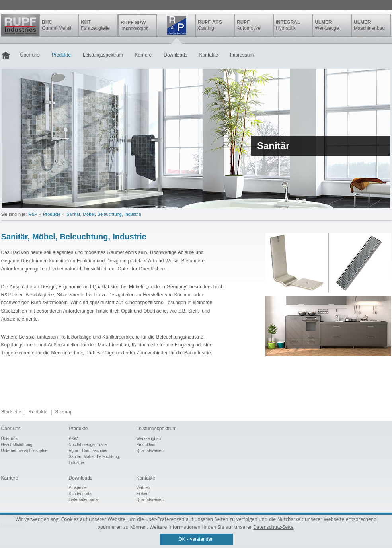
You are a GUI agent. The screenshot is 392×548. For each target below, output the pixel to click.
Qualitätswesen (150, 451)
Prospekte (78, 488)
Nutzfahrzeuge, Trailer (89, 445)
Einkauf (143, 494)
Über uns (30, 55)
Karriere (143, 55)
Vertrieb (143, 488)
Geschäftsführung (17, 445)
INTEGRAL (293, 25)
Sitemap (64, 412)
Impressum (242, 55)
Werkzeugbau (149, 439)
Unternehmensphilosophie (24, 451)
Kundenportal (81, 494)
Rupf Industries (20, 25)
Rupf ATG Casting (215, 25)
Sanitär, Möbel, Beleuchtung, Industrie (104, 214)
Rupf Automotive (254, 25)
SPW (137, 25)
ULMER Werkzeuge (332, 25)
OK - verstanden (196, 539)
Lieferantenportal (84, 500)
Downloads (175, 55)
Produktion (146, 445)
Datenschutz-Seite (273, 527)
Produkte (61, 55)
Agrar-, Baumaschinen (89, 451)
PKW (73, 439)
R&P (176, 25)
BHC (59, 25)
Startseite (8, 56)
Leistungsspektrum (103, 55)
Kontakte (209, 55)
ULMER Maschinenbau (371, 25)
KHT (98, 25)
